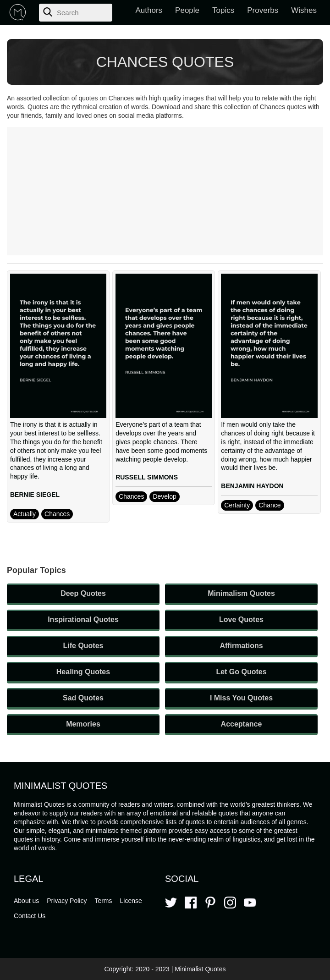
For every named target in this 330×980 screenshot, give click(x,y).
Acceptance (242, 724)
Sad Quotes (83, 698)
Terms (103, 901)
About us (26, 901)
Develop (164, 496)
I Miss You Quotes (241, 698)
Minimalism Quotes (241, 593)
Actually (25, 514)
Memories (83, 724)
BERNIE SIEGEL (35, 495)
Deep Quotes (83, 593)
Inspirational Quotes (83, 619)
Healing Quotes (83, 672)
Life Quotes (83, 646)
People (187, 10)
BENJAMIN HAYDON (252, 486)
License (131, 901)
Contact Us (30, 916)
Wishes (304, 10)
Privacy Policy (67, 901)
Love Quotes (241, 619)
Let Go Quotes (241, 672)
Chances (57, 514)
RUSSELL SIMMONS (147, 477)
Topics (223, 10)
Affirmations (241, 646)
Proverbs (263, 10)
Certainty (237, 505)
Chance (269, 505)
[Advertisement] (165, 191)
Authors (149, 10)
